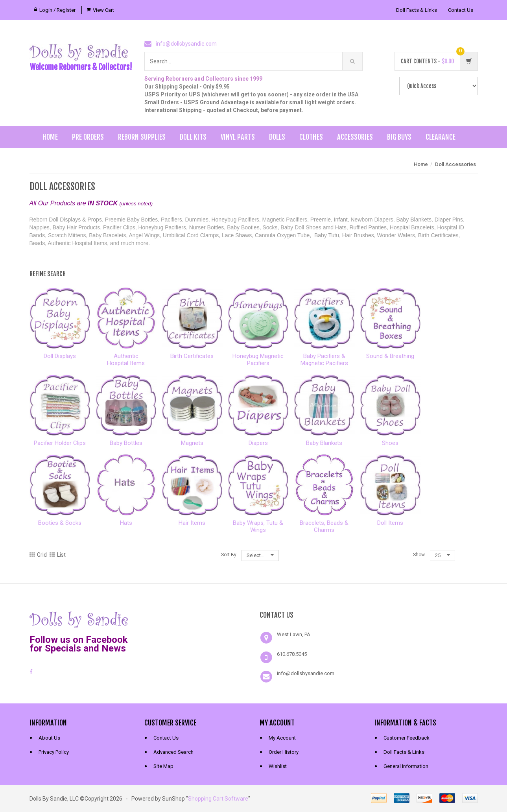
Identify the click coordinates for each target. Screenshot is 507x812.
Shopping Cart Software (218, 799)
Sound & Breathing (390, 356)
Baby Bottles (126, 443)
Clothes (311, 137)
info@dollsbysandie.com (186, 44)
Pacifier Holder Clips (60, 443)
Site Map (163, 766)
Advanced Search (173, 752)
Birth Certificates (192, 356)
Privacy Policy (54, 752)
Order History (284, 752)
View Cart (103, 10)
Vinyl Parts (238, 137)
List (58, 555)
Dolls (277, 137)
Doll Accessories (455, 164)
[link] (196, 619)
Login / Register (57, 10)
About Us (49, 738)
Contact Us (461, 10)
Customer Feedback (407, 738)
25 (442, 555)
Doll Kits (193, 137)
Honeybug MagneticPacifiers (258, 360)
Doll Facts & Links (417, 10)
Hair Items (192, 523)
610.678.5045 (292, 654)
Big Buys (399, 137)
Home (50, 137)
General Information (406, 766)
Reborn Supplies (142, 137)
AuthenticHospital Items (126, 360)
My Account (282, 738)
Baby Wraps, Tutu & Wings (258, 526)
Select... (260, 555)
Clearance (441, 137)
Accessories (355, 137)
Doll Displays (60, 356)
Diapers (258, 443)
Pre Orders (88, 137)
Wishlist (278, 766)
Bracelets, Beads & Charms (324, 526)
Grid (38, 555)
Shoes (390, 443)
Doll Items (390, 523)
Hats (126, 523)
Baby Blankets (324, 443)
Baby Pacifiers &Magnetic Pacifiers (324, 360)
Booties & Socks (60, 523)
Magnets (192, 443)
